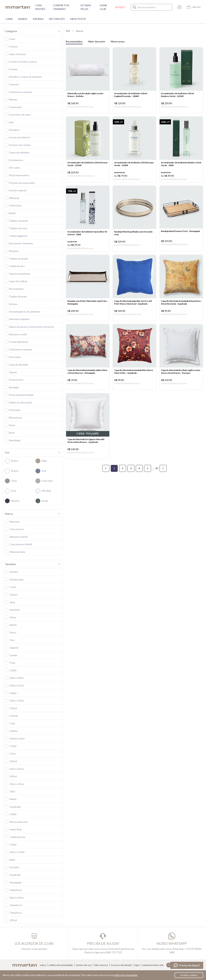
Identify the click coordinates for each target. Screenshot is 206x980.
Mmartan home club (153, 965)
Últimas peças (86, 7)
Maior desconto (97, 41)
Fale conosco (101, 965)
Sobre (43, 965)
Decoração (57, 19)
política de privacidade (126, 975)
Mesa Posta (78, 19)
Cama (9, 19)
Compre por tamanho (61, 7)
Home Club (103, 7)
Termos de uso (84, 965)
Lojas (137, 965)
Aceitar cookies (189, 975)
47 (157, 477)
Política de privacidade (61, 965)
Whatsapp (169, 965)
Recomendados (74, 41)
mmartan (18, 7)
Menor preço (118, 41)
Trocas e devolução (121, 965)
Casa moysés (40, 7)
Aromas (38, 19)
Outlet (120, 7)
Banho (23, 19)
